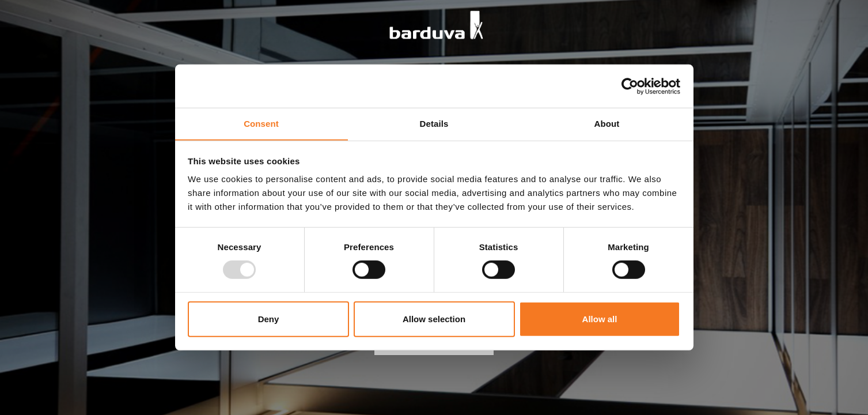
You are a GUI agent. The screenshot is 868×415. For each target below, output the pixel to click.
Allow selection (434, 319)
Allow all (600, 319)
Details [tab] (434, 123)
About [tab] (607, 123)
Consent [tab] (261, 123)
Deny (269, 319)
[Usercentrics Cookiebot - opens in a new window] (630, 86)
